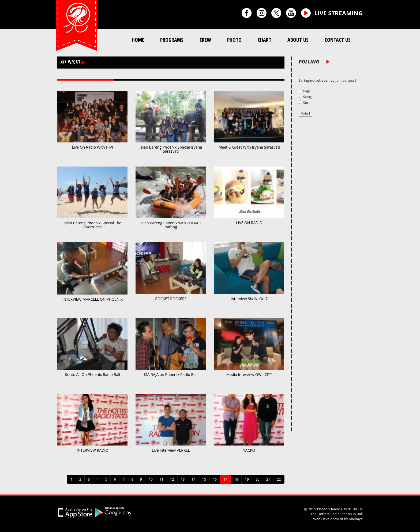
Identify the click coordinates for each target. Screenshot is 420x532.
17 (225, 479)
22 (279, 479)
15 (204, 479)
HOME (138, 40)
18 (236, 479)
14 (194, 479)
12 (172, 479)
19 (247, 479)
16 (215, 479)
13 (183, 479)
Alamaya (356, 519)
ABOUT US (298, 40)
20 (258, 479)
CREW (205, 40)
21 (268, 479)
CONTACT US (338, 40)
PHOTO (234, 40)
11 (161, 479)
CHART (265, 40)
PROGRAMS (172, 40)
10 (151, 479)
